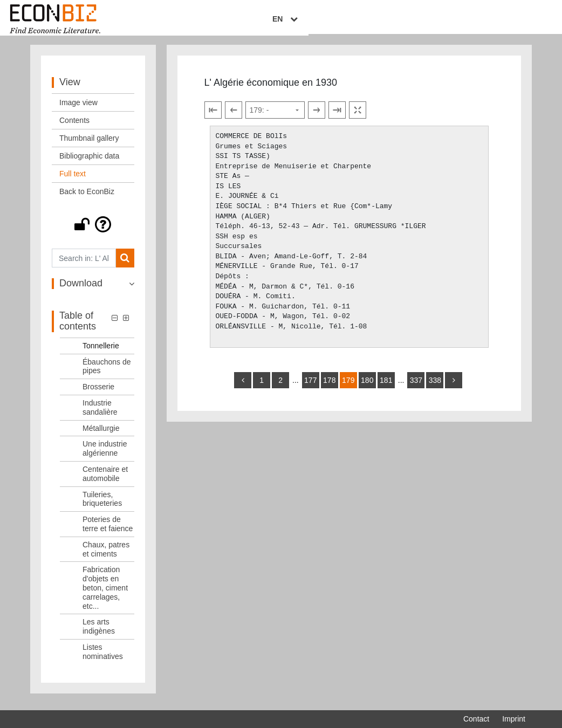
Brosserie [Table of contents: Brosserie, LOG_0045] (98, 393)
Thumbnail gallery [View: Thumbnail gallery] (89, 145)
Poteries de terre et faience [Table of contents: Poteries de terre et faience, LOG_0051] (108, 530)
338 (435, 386)
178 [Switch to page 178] (329, 386)
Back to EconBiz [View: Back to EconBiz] (87, 198)
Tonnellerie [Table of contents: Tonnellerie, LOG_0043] (101, 352)
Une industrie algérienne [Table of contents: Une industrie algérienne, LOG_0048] (105, 455)
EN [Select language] (518, 20)
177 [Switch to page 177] (310, 386)
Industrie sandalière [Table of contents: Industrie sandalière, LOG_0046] (100, 413)
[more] (454, 386)
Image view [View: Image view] (78, 109)
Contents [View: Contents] (74, 127)
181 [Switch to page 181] (386, 386)
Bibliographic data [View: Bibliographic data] (89, 162)
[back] (243, 386)
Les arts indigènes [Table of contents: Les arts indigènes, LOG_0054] (99, 633)
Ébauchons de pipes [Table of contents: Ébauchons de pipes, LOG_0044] (107, 372)
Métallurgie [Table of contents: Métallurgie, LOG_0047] (101, 434)
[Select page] (275, 116)
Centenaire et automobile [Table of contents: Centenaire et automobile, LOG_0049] (105, 480)
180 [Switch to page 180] (367, 386)
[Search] (125, 265)
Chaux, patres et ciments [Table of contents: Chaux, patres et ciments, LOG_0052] (106, 555)
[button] (93, 231)
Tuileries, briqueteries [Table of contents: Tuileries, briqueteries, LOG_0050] (102, 505)
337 (416, 386)
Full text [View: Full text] (73, 180)
